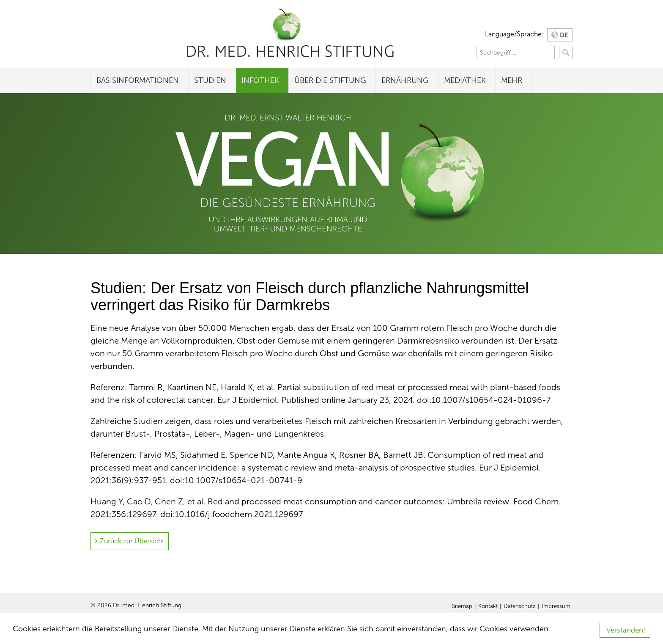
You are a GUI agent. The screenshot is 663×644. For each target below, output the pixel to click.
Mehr (512, 80)
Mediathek (465, 80)
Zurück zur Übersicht (132, 541)
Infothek (260, 80)
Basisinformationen (138, 80)
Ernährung (405, 80)
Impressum (556, 606)
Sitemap (462, 606)
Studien (210, 80)
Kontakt (488, 606)
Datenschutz (520, 606)
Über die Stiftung (330, 80)
